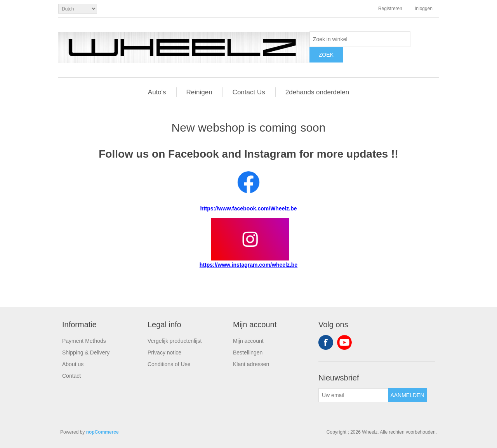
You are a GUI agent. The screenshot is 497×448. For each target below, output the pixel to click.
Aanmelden (407, 395)
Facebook (326, 342)
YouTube (344, 342)
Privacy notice (164, 352)
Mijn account (248, 341)
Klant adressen (251, 364)
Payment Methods (84, 341)
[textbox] (360, 39)
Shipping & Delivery (86, 352)
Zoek (326, 55)
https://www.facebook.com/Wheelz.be (248, 208)
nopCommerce (103, 432)
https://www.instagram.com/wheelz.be (248, 265)
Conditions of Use (169, 364)
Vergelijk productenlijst (175, 341)
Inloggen (424, 9)
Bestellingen (248, 352)
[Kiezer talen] (78, 9)
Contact (71, 376)
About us (73, 364)
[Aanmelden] (353, 395)
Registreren (390, 9)
